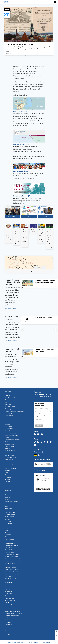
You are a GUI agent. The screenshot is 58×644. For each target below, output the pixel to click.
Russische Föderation (11, 493)
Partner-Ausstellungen (11, 556)
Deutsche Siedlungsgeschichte (14, 613)
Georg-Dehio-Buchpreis (12, 572)
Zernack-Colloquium (11, 453)
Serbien (7, 495)
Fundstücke (8, 596)
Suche (7, 631)
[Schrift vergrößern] (56, 636)
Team (7, 402)
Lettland (7, 481)
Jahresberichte (9, 415)
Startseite (8, 391)
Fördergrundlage (10, 552)
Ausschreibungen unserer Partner (14, 561)
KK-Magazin (9, 582)
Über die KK (8, 605)
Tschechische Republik (11, 501)
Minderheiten (9, 618)
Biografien (8, 622)
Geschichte (8, 521)
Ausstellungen (9, 431)
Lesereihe (8, 437)
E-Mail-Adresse (40, 419)
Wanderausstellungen (11, 433)
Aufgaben (8, 404)
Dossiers (7, 627)
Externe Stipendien (10, 578)
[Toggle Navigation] (55, 2)
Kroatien (7, 479)
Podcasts (8, 526)
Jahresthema (9, 426)
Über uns (8, 395)
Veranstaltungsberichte (11, 457)
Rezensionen (9, 537)
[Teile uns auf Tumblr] (48, 442)
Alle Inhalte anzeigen (11, 308)
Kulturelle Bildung (10, 406)
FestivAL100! (9, 442)
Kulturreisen (8, 523)
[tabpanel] (29, 31)
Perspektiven (9, 587)
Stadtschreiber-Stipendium (13, 574)
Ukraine (7, 504)
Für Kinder (8, 534)
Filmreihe (8, 448)
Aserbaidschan (9, 466)
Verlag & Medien (10, 512)
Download (8, 420)
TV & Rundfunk (9, 460)
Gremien (7, 400)
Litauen (7, 484)
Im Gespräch (9, 591)
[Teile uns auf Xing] (42, 442)
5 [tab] (32, 55)
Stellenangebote (10, 409)
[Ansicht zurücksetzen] (56, 640)
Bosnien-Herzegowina (11, 468)
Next (56, 288)
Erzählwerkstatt (9, 446)
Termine (7, 424)
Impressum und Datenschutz (25, 642)
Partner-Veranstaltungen (12, 554)
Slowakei (8, 497)
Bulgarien (8, 470)
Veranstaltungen (10, 428)
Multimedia (8, 532)
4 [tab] (30, 55)
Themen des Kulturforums (13, 611)
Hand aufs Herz (9, 598)
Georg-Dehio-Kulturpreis (12, 569)
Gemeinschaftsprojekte (11, 545)
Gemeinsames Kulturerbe (12, 615)
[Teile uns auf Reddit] (51, 442)
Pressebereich (9, 413)
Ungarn (7, 506)
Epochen (7, 585)
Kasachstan (8, 477)
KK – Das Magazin (10, 600)
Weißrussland (9, 508)
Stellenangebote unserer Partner (14, 559)
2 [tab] (27, 55)
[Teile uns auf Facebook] (39, 442)
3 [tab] (28, 55)
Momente (8, 589)
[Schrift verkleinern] (56, 638)
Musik (7, 530)
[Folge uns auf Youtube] (39, 434)
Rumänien (8, 490)
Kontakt (48, 642)
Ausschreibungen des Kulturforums (15, 411)
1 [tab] (25, 55)
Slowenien (8, 499)
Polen (7, 488)
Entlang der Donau (10, 563)
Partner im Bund (10, 550)
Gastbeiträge (9, 624)
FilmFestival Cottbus (11, 451)
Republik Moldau (10, 486)
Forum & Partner (10, 543)
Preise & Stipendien (11, 567)
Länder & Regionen (11, 464)
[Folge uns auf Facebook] (35, 434)
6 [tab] (33, 55)
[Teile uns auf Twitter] (35, 442)
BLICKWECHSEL (10, 517)
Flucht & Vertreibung (11, 620)
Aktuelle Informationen (11, 398)
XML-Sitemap (9, 635)
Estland (7, 472)
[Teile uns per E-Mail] (35, 445)
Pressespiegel (9, 418)
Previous (23, 288)
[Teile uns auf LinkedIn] (45, 442)
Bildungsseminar (10, 444)
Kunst (7, 528)
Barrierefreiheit (12, 642)
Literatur (7, 519)
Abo (6, 602)
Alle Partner (8, 547)
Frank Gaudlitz (9, 576)
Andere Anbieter (10, 539)
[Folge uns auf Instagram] (42, 434)
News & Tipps (9, 607)
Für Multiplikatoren (39, 642)
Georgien (8, 475)
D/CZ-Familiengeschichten (12, 439)
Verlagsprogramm (10, 514)
